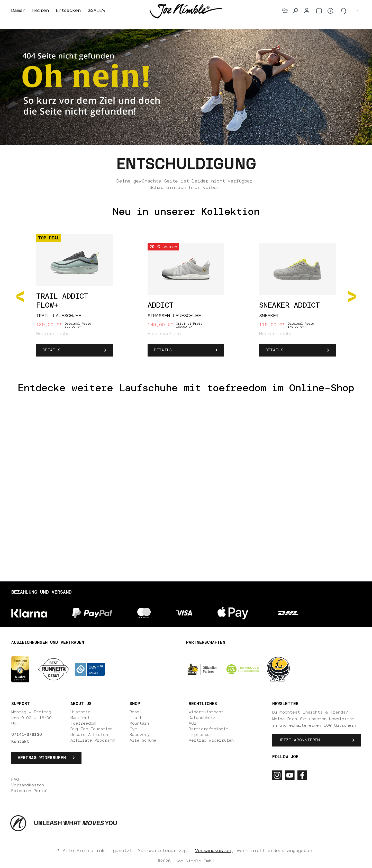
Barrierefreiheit (208, 729)
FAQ (15, 779)
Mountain (139, 723)
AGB (193, 723)
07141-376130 (27, 735)
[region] (186, 296)
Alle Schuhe (143, 740)
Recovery (140, 735)
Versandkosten (28, 785)
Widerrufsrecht (206, 712)
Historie (80, 712)
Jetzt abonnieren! (301, 740)
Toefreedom (83, 723)
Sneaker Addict (289, 306)
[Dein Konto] (307, 11)
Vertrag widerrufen (42, 758)
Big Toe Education (92, 729)
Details (52, 350)
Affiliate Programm (93, 740)
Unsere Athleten (89, 735)
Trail (136, 718)
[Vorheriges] (20, 296)
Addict (161, 306)
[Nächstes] (352, 296)
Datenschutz (202, 718)
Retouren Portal (30, 791)
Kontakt (20, 742)
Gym (134, 729)
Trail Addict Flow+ (62, 301)
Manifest (80, 718)
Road (134, 712)
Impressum (201, 735)
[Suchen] (295, 11)
